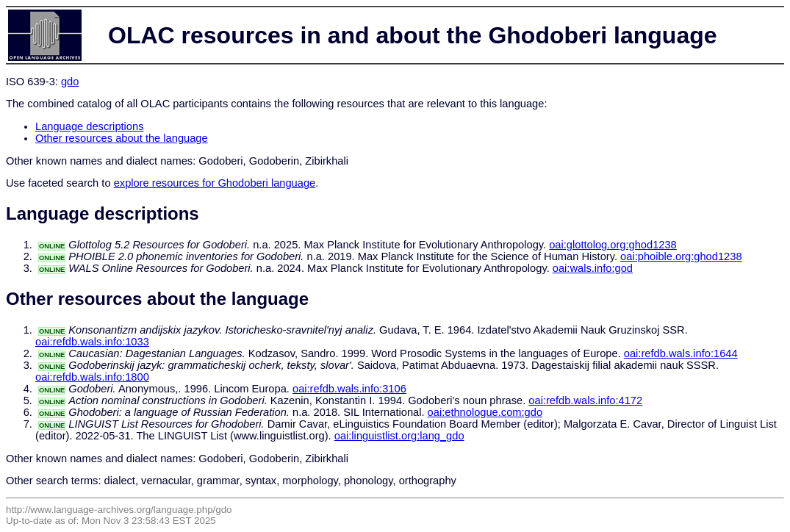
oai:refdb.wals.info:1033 (92, 342)
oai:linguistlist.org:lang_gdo (399, 436)
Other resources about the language (122, 138)
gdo (70, 82)
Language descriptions (90, 126)
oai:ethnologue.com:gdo (485, 412)
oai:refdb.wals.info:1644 (681, 353)
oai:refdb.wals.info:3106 (349, 389)
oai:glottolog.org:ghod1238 (613, 245)
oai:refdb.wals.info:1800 (92, 377)
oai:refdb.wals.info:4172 (585, 400)
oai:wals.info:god (593, 268)
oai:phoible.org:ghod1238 (681, 256)
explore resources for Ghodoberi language (215, 183)
